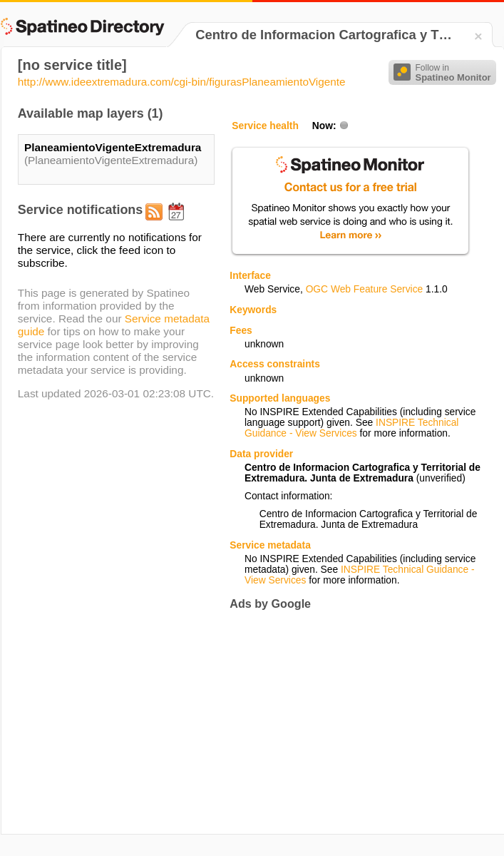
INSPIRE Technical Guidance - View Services (351, 428)
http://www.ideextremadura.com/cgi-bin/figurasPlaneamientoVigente (182, 82)
